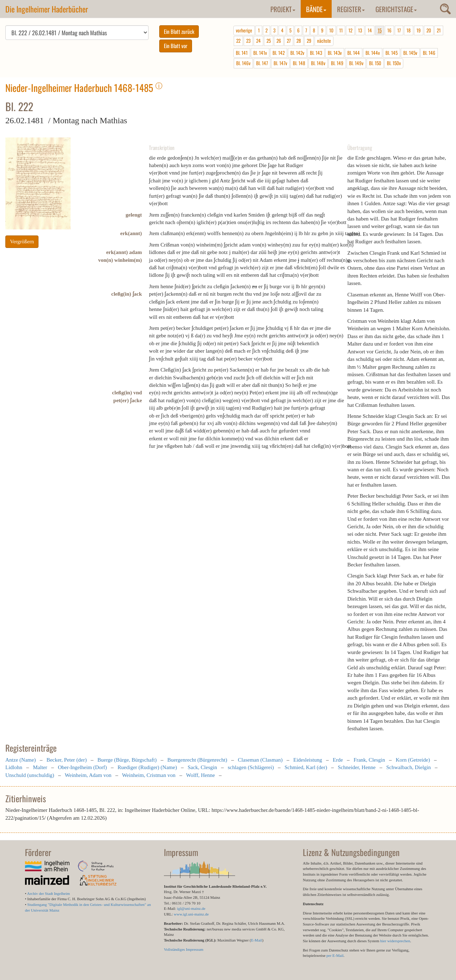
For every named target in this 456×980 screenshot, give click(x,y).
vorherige (244, 30)
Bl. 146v (243, 63)
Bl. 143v (335, 53)
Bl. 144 (354, 53)
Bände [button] (316, 9)
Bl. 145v (410, 53)
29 (309, 41)
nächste (324, 41)
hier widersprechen (395, 941)
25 (269, 41)
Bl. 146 (429, 53)
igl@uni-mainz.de (191, 908)
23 (248, 41)
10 (331, 30)
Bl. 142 (279, 53)
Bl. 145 (392, 53)
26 (279, 41)
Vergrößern (22, 242)
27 (289, 41)
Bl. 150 (375, 63)
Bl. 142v (297, 53)
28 (299, 41)
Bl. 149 (337, 63)
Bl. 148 (299, 63)
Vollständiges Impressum (184, 949)
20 (429, 30)
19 (419, 30)
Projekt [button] (283, 9)
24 (258, 41)
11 (341, 30)
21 (439, 30)
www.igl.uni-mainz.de (191, 914)
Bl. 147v (280, 63)
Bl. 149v (356, 63)
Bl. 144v (373, 53)
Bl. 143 (316, 53)
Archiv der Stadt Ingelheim (48, 893)
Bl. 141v (260, 53)
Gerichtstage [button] (396, 9)
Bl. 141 (242, 53)
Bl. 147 (262, 63)
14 (370, 30)
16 (389, 30)
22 (238, 41)
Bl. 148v (318, 63)
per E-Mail (335, 955)
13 (360, 30)
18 (409, 30)
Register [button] (351, 9)
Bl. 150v (394, 63)
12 (350, 30)
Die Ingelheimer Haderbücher (47, 9)
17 (399, 30)
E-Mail (256, 940)
